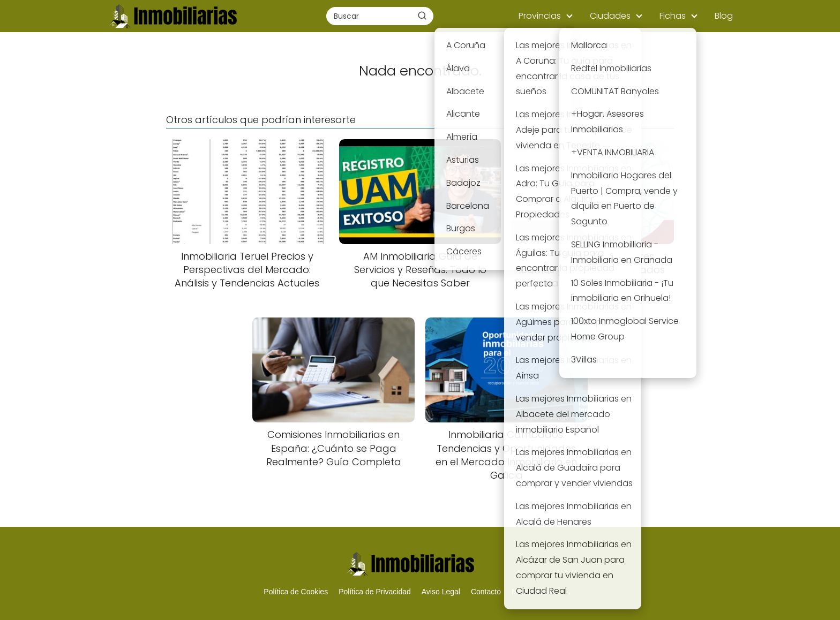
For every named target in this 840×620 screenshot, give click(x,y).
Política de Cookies (296, 592)
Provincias (540, 16)
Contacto (486, 592)
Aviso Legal (441, 592)
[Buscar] (422, 16)
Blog (724, 16)
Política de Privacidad (375, 592)
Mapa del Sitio (535, 592)
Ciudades (610, 16)
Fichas (673, 16)
